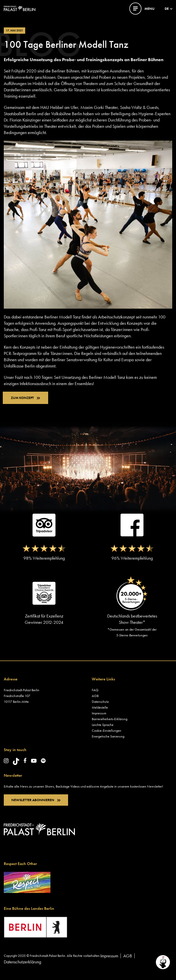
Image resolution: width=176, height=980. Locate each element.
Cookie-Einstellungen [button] (107, 730)
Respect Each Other (20, 864)
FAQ (95, 690)
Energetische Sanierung (108, 736)
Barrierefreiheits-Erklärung (110, 719)
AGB (95, 696)
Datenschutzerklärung (22, 962)
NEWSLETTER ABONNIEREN (36, 800)
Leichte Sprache (103, 725)
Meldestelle (100, 707)
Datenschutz (100, 702)
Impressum (99, 713)
